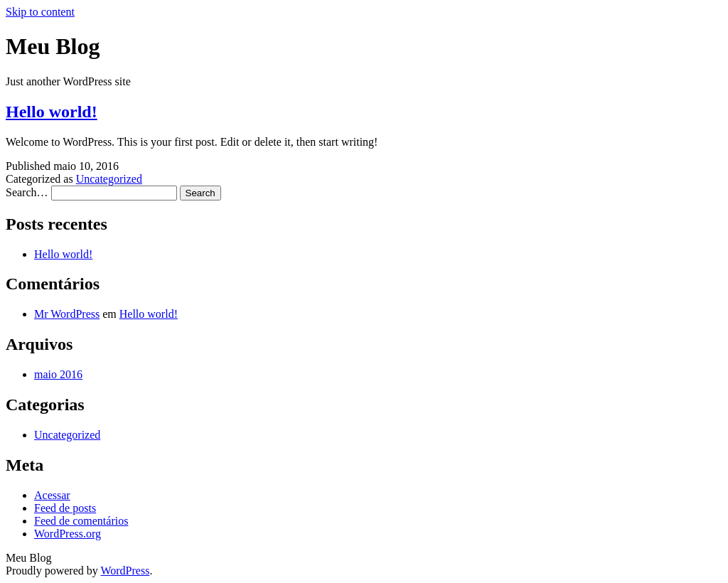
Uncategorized (109, 179)
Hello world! (52, 112)
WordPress (125, 571)
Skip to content (40, 12)
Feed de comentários (81, 521)
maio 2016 (58, 374)
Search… (27, 192)
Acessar (52, 495)
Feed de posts (65, 508)
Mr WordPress (67, 314)
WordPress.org (68, 534)
